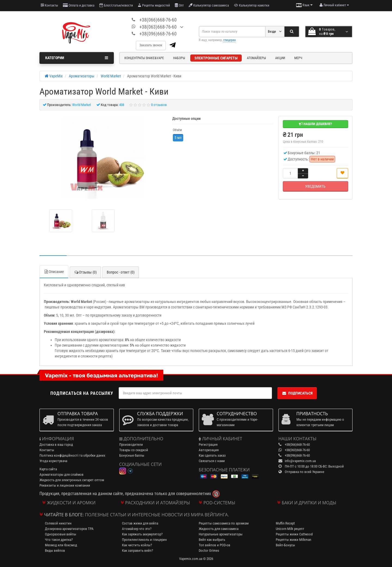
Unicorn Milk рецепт (290, 529)
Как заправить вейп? (137, 551)
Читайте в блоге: (64, 515)
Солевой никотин (58, 523)
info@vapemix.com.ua (300, 461)
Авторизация (209, 450)
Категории (77, 58)
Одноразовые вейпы (61, 534)
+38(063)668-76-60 (158, 27)
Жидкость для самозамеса (219, 529)
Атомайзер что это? (137, 529)
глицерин (229, 40)
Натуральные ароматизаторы (221, 534)
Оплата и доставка (79, 5)
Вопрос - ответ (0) (121, 272)
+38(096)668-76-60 (158, 34)
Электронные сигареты (216, 58)
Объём (177, 130)
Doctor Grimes (209, 551)
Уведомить (315, 186)
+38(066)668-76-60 (158, 20)
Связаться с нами (212, 461)
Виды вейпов (55, 551)
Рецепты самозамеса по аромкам (224, 523)
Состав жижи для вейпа (140, 523)
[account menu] (334, 5)
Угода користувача (53, 461)
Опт (179, 5)
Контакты (49, 5)
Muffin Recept (285, 523)
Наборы (179, 58)
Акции (280, 58)
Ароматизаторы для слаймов (62, 474)
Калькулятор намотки (252, 5)
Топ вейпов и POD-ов (215, 545)
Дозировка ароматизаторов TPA (69, 529)
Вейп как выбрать (212, 540)
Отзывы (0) (85, 272)
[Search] (292, 32)
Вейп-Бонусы (285, 545)
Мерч (298, 58)
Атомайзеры (256, 58)
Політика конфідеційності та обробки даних (72, 455)
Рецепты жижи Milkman (293, 540)
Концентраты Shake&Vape (144, 58)
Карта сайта (48, 469)
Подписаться (297, 393)
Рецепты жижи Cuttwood (294, 534)
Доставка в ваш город (56, 445)
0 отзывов (159, 105)
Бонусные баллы (132, 455)
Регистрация (208, 445)
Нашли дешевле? (316, 124)
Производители (131, 445)
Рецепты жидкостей (154, 5)
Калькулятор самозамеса (209, 5)
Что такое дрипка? (59, 540)
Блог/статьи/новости (116, 5)
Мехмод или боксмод (61, 545)
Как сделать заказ (212, 455)
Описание (54, 272)
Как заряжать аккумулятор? (142, 534)
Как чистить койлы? (137, 545)
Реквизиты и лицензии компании (65, 485)
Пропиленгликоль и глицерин (144, 540)
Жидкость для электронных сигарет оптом (72, 480)
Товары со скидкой (134, 450)
